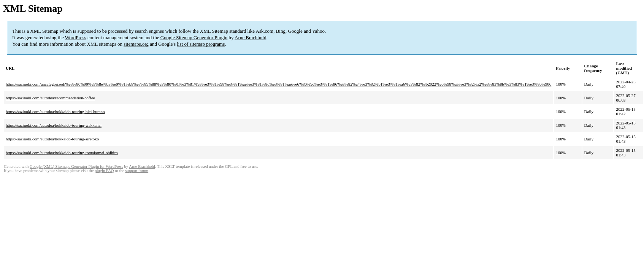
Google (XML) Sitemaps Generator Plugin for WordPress (76, 166)
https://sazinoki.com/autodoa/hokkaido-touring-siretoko (52, 139)
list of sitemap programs (201, 44)
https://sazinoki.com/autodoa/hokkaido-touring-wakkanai (54, 125)
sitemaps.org (136, 44)
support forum (137, 171)
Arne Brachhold (250, 37)
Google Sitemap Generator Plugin (194, 37)
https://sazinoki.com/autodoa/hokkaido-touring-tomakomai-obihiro (62, 153)
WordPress (76, 37)
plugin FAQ (104, 171)
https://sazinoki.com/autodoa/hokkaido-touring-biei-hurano (55, 112)
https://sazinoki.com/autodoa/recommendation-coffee (50, 98)
